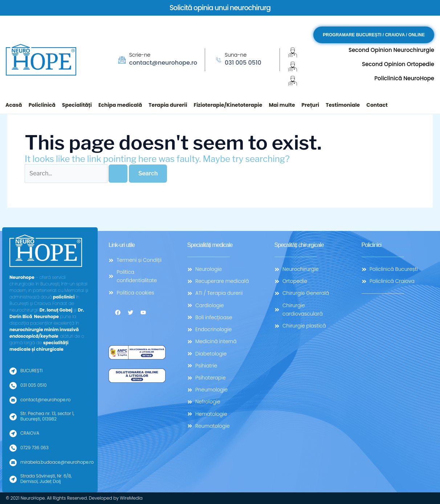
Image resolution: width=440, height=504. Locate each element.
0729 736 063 (34, 448)
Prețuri (311, 105)
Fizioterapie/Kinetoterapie (228, 105)
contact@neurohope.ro (163, 63)
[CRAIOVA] (13, 434)
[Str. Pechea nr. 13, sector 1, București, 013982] (13, 417)
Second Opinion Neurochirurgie (391, 50)
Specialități (77, 105)
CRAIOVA (30, 433)
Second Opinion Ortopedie (398, 64)
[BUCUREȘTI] (13, 371)
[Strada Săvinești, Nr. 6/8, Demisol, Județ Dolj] (13, 479)
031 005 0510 (243, 63)
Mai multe (282, 105)
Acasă (14, 105)
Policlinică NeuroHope (404, 78)
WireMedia (131, 498)
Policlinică (42, 105)
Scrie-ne (140, 55)
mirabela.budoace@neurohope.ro (57, 462)
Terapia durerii (168, 105)
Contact (377, 105)
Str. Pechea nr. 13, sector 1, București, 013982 (47, 416)
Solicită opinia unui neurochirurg (220, 8)
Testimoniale (343, 105)
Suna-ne (236, 55)
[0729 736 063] (13, 448)
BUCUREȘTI (31, 371)
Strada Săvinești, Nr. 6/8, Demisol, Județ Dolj (46, 478)
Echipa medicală (120, 105)
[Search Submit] (118, 174)
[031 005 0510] (13, 386)
